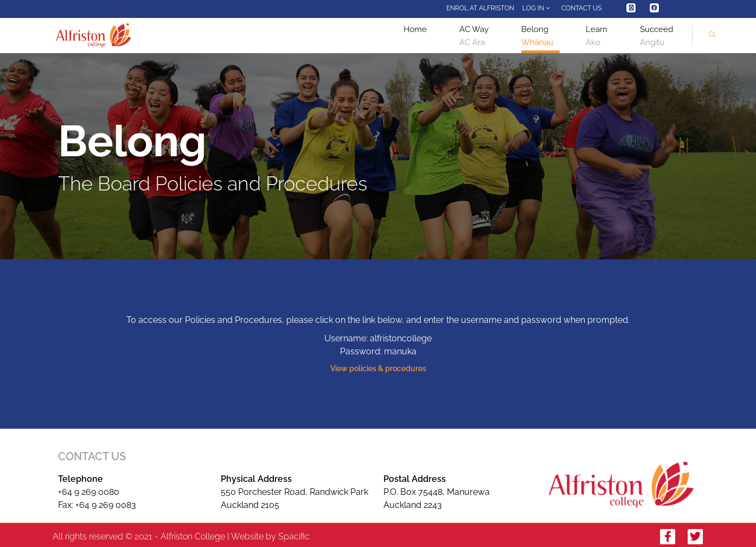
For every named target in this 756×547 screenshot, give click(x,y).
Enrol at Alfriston (480, 8)
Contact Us (581, 8)
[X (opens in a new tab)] (631, 8)
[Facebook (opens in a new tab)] (654, 8)
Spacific (294, 536)
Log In (538, 8)
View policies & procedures (378, 368)
